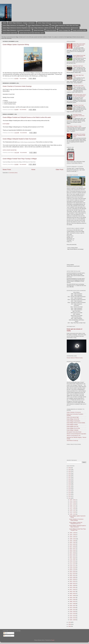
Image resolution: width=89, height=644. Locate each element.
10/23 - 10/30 (73, 535)
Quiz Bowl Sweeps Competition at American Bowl (79, 116)
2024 (70, 472)
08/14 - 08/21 (73, 555)
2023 (70, 474)
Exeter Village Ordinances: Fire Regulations (14, 25)
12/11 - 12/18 (73, 504)
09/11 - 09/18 (73, 547)
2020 (70, 480)
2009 (70, 624)
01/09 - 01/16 (73, 618)
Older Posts (59, 169)
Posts (6, 633)
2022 (70, 476)
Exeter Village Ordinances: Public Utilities (38, 25)
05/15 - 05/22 (73, 581)
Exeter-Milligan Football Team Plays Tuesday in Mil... (78, 530)
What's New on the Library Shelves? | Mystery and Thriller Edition (79, 45)
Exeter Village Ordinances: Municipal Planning (50, 23)
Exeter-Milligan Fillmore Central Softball (76, 423)
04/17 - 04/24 (73, 589)
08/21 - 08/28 (73, 553)
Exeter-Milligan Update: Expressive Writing (16, 45)
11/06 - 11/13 (73, 514)
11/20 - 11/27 (73, 510)
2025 (70, 470)
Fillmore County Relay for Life (74, 436)
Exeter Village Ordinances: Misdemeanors (68, 28)
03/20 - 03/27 (73, 597)
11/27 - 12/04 (73, 508)
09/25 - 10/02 (73, 543)
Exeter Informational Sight (73, 417)
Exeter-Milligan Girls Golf (72, 426)
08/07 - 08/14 (73, 557)
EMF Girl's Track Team (78, 86)
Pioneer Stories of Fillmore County (75, 358)
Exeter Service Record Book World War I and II (32, 33)
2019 (70, 482)
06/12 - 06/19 (73, 573)
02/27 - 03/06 (73, 604)
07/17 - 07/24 (73, 563)
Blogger (53, 640)
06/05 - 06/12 (73, 575)
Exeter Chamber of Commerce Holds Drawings (17, 86)
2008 (70, 626)
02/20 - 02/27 (73, 606)
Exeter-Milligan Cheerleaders (73, 421)
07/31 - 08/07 (73, 559)
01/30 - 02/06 (73, 612)
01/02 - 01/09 (73, 620)
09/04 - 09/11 (73, 549)
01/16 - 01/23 (73, 616)
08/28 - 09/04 (73, 551)
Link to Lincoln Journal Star (10, 150)
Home (5, 23)
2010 (70, 622)
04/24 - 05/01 (73, 587)
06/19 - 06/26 (73, 571)
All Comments (7, 636)
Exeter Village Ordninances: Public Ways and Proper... (65, 25)
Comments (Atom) (13, 173)
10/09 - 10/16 (73, 539)
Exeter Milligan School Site (73, 419)
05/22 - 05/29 (73, 579)
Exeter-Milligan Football (72, 425)
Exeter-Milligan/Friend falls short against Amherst (79, 56)
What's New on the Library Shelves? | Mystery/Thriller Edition (79, 135)
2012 (70, 496)
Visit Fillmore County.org (72, 440)
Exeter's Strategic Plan (65, 30)
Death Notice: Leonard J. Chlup (74, 126)
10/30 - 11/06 (73, 533)
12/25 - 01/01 (73, 500)
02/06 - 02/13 (73, 610)
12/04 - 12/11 (73, 506)
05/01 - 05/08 (73, 585)
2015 (70, 490)
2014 (70, 492)
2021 (70, 478)
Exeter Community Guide (79, 30)
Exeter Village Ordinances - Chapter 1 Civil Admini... (22, 23)
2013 (70, 494)
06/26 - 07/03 (73, 569)
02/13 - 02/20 (73, 608)
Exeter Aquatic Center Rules (10, 33)
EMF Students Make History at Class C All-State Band (79, 95)
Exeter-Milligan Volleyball (73, 430)
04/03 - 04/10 (73, 593)
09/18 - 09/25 (73, 545)
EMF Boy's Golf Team (78, 66)
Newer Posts (7, 169)
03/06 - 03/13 (73, 601)
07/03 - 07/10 (73, 567)
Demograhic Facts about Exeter (74, 432)
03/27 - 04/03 (73, 595)
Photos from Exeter (51, 30)
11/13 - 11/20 (73, 512)
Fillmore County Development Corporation (76, 434)
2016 (70, 488)
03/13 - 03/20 (73, 599)
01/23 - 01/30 (73, 614)
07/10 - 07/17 (73, 565)
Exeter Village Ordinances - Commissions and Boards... (17, 30)
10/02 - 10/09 (73, 541)
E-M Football (6, 124)
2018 (70, 484)
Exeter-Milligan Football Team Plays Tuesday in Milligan (20, 159)
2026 (70, 468)
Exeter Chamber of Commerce (74, 412)
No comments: (23, 78)
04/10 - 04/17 (73, 591)
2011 (70, 498)
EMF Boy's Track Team (78, 105)
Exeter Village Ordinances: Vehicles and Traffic (42, 28)
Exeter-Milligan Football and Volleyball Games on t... (76, 523)
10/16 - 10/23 (73, 537)
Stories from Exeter (39, 30)
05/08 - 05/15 (73, 583)
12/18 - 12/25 (73, 502)
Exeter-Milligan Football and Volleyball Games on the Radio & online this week (27, 117)
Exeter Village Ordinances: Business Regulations (15, 28)
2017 (70, 486)
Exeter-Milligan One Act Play (73, 428)
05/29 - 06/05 (73, 577)
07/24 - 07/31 (73, 561)
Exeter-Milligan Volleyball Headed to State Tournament (19, 139)
